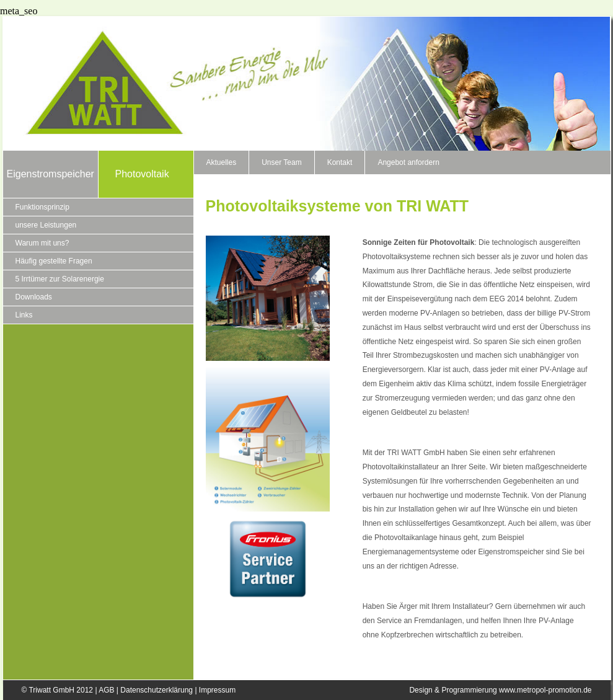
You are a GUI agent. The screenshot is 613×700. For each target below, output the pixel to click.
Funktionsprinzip (42, 207)
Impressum (217, 690)
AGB (106, 690)
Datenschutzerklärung (157, 690)
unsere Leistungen (46, 225)
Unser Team (281, 162)
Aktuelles (222, 162)
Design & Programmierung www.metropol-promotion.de (500, 690)
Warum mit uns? (42, 243)
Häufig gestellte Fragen (54, 261)
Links (24, 315)
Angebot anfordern (408, 162)
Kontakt (340, 162)
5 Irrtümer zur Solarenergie (60, 279)
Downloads (34, 297)
